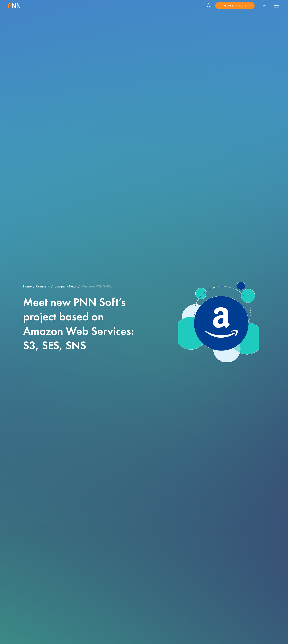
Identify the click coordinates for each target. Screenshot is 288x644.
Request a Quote (235, 6)
